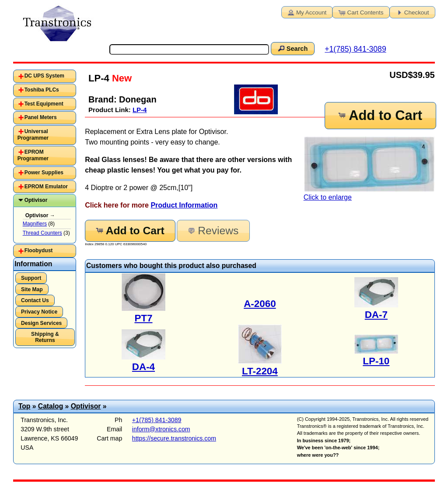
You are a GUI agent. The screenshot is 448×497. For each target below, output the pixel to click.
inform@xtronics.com (161, 429)
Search (292, 48)
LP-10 (376, 361)
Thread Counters (42, 233)
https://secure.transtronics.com (174, 438)
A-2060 (260, 304)
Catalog (51, 406)
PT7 (143, 318)
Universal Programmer (33, 135)
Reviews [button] (212, 231)
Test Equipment (44, 104)
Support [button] (31, 278)
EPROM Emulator (46, 187)
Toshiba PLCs (42, 90)
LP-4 (140, 110)
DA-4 (143, 367)
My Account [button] (306, 12)
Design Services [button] (41, 323)
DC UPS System (44, 76)
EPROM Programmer (33, 155)
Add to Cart (380, 115)
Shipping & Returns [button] (45, 337)
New (121, 78)
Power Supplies (44, 173)
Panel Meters (41, 117)
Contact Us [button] (35, 300)
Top (24, 406)
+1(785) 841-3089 (355, 49)
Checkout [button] (412, 12)
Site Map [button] (32, 289)
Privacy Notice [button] (39, 312)
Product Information (184, 205)
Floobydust (39, 250)
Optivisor (36, 200)
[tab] (45, 76)
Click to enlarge (369, 169)
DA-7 (376, 315)
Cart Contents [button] (360, 12)
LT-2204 (260, 371)
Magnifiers (35, 224)
